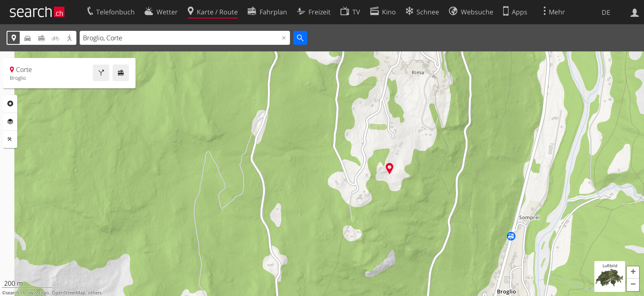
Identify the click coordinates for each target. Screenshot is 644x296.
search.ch (16, 293)
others (95, 293)
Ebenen (10, 122)
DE (606, 12)
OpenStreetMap (69, 293)
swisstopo (39, 293)
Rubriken (10, 104)
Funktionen (10, 139)
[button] (633, 273)
